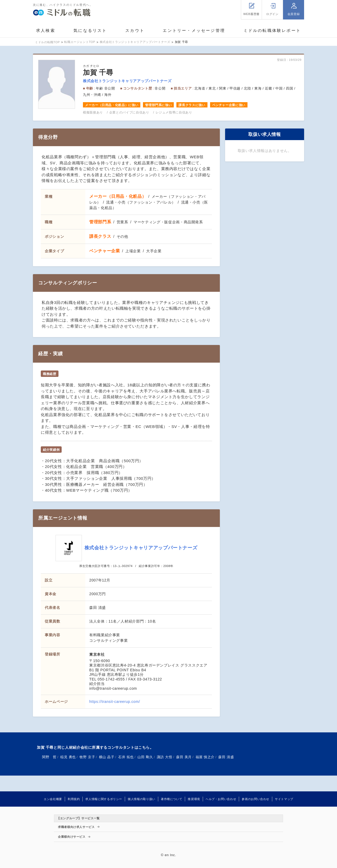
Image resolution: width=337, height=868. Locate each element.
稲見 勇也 (68, 757)
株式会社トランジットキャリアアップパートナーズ (127, 81)
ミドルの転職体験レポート (272, 30)
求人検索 (46, 30)
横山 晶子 (107, 757)
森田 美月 (184, 757)
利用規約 (74, 799)
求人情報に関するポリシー (104, 799)
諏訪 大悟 (165, 757)
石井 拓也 (126, 757)
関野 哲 (49, 757)
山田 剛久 (145, 757)
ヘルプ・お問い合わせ (221, 799)
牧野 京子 (87, 757)
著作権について (172, 799)
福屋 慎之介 (205, 757)
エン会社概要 (53, 799)
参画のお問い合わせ (256, 799)
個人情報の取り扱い (142, 799)
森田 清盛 (226, 757)
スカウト (135, 30)
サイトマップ (284, 799)
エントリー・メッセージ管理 (194, 30)
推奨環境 (194, 799)
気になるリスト (90, 30)
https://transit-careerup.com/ (115, 702)
